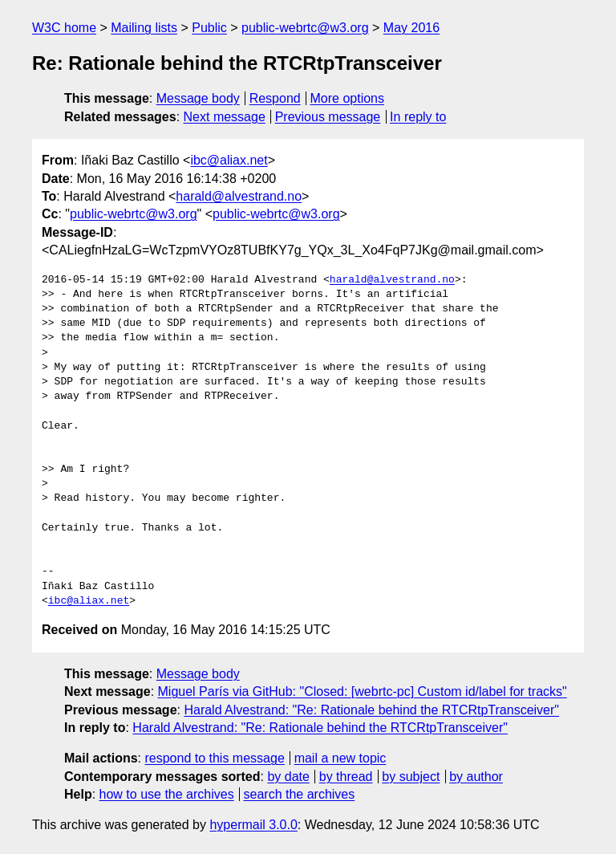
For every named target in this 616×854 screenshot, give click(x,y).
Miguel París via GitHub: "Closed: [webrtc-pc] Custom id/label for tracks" (363, 691)
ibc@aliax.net (229, 160)
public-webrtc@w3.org (305, 28)
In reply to (418, 117)
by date (288, 777)
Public (209, 28)
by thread (346, 777)
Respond (275, 98)
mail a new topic (340, 758)
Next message (225, 117)
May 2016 (411, 28)
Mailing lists (144, 28)
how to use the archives (167, 794)
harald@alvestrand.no (239, 196)
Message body (198, 98)
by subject (411, 777)
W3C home (64, 28)
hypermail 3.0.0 (253, 825)
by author (476, 777)
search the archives (300, 794)
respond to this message (214, 758)
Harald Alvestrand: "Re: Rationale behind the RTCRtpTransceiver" (371, 710)
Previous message (328, 117)
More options (348, 98)
